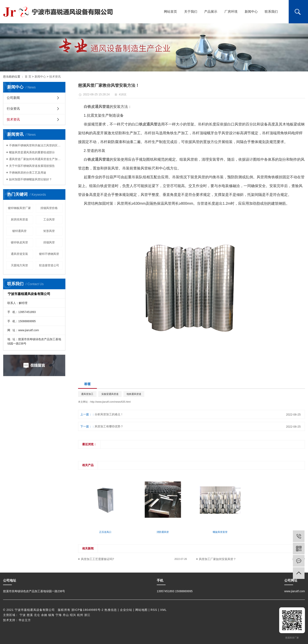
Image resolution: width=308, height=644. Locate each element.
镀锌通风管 (19, 231)
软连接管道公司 (49, 265)
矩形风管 (49, 231)
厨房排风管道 (19, 219)
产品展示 (211, 12)
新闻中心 (251, 12)
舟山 (66, 615)
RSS (154, 610)
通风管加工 (87, 394)
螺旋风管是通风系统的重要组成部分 (32, 152)
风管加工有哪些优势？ (109, 426)
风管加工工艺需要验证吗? (97, 559)
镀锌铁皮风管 (19, 242)
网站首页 (170, 12)
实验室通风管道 (110, 394)
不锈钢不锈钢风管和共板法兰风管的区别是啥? (36, 145)
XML (164, 610)
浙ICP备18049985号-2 (87, 610)
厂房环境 (231, 12)
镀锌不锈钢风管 (49, 254)
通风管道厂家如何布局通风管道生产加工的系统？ (36, 159)
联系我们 (271, 12)
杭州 (80, 615)
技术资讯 (55, 77)
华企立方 (25, 620)
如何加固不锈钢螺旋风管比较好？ (30, 179)
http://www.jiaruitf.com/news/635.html (110, 402)
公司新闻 (13, 98)
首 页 (28, 77)
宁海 (59, 615)
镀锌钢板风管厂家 (19, 208)
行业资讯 (13, 109)
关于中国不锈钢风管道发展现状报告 (32, 166)
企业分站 (126, 610)
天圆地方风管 (19, 265)
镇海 (51, 615)
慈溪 (30, 615)
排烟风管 (49, 242)
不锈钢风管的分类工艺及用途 (28, 173)
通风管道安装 (19, 254)
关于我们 (191, 12)
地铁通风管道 (134, 394)
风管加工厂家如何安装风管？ (217, 559)
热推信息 (111, 610)
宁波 (23, 615)
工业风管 (49, 219)
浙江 (87, 615)
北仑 (37, 615)
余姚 (44, 615)
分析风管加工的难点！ (109, 414)
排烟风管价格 (49, 208)
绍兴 (73, 615)
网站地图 (141, 610)
